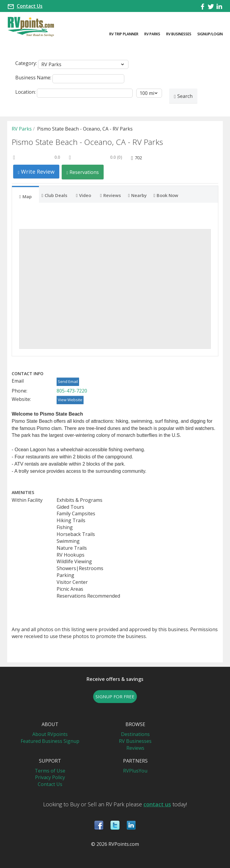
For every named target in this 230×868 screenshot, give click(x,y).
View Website (70, 400)
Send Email (68, 381)
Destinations (135, 734)
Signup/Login (210, 34)
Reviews (110, 195)
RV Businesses (179, 34)
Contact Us (30, 6)
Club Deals (55, 195)
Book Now (166, 195)
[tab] (25, 194)
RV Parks (152, 34)
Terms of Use (50, 771)
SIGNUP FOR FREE (115, 696)
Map (25, 196)
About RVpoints (50, 734)
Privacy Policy (50, 777)
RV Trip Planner (124, 34)
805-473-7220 (72, 391)
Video (84, 195)
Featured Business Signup (50, 741)
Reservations (83, 172)
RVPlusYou (135, 771)
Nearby (137, 195)
